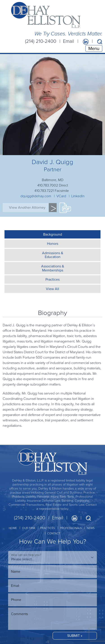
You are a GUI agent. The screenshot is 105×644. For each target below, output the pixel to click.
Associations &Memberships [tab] (53, 268)
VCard (61, 196)
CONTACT (54, 533)
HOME (13, 528)
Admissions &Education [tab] (53, 255)
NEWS (91, 528)
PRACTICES (48, 528)
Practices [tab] (52, 279)
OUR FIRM (29, 528)
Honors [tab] (53, 244)
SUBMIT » (75, 636)
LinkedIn (78, 196)
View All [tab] (52, 289)
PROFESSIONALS (71, 528)
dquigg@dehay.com (36, 196)
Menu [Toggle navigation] (94, 48)
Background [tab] (53, 234)
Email (69, 41)
